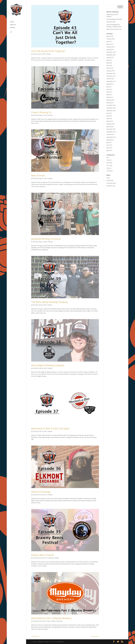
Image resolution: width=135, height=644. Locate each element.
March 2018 (110, 68)
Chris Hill (35, 54)
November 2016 (111, 108)
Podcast (13, 28)
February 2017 (111, 100)
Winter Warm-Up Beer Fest (114, 29)
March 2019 (110, 44)
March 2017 (110, 97)
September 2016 (111, 111)
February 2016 (111, 124)
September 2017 (111, 81)
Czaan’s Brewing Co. (42, 112)
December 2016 (111, 105)
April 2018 (109, 65)
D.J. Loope (109, 165)
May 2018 (109, 63)
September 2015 (111, 137)
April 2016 (109, 119)
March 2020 (110, 36)
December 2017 (111, 73)
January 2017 (110, 103)
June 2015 (109, 145)
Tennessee (59, 621)
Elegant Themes (44, 642)
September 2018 (111, 55)
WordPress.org (111, 186)
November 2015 (111, 132)
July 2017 (109, 87)
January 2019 (110, 50)
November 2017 (111, 76)
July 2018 (109, 60)
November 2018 (111, 52)
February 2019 (111, 47)
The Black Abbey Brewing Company (50, 302)
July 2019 (109, 42)
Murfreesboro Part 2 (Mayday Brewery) (51, 618)
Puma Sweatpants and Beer (114, 19)
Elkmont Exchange (41, 492)
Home (12, 22)
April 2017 (109, 95)
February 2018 (111, 71)
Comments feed (111, 183)
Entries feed (110, 180)
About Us (13, 25)
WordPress (60, 642)
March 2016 (110, 121)
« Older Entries (35, 636)
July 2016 (109, 113)
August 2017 (110, 84)
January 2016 (110, 127)
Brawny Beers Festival (42, 555)
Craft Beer (51, 558)
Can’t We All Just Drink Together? (48, 51)
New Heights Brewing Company (48, 365)
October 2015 (110, 134)
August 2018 (110, 57)
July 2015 (109, 142)
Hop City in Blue (111, 22)
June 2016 (109, 116)
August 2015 (110, 140)
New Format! (38, 175)
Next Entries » (95, 636)
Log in (108, 178)
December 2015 (111, 129)
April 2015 (109, 150)
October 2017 (110, 79)
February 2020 (111, 39)
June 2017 (109, 89)
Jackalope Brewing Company (46, 239)
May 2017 (109, 92)
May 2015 (109, 148)
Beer (49, 621)
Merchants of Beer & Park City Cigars (50, 428)
